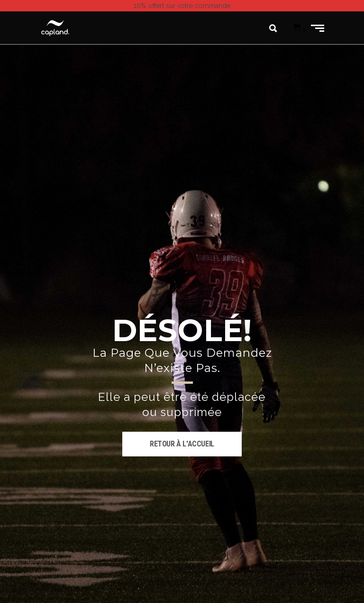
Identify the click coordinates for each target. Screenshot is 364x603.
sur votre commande (182, 6)
